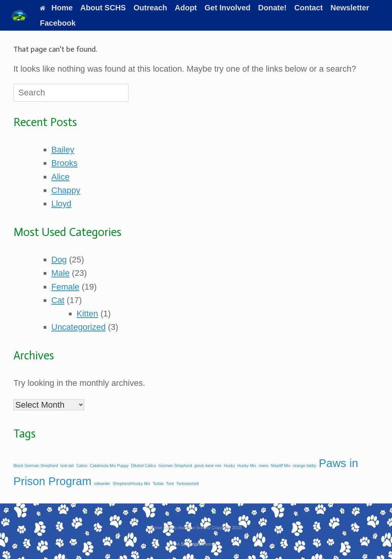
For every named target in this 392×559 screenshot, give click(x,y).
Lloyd (61, 204)
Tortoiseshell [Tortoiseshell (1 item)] (187, 484)
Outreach (150, 8)
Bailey (63, 150)
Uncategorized (78, 327)
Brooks (64, 163)
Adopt (186, 8)
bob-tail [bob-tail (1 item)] (67, 466)
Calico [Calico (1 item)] (82, 466)
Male (60, 273)
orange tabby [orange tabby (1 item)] (304, 466)
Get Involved (227, 8)
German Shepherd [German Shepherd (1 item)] (175, 466)
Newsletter (350, 8)
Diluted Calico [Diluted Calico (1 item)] (144, 466)
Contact (309, 8)
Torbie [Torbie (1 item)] (158, 484)
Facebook (58, 23)
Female (65, 287)
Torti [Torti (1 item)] (170, 484)
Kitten (87, 314)
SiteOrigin (190, 544)
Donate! (272, 8)
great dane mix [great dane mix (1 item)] (208, 466)
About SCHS (103, 8)
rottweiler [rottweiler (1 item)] (102, 484)
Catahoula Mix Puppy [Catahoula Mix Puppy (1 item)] (109, 466)
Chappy (66, 190)
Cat (58, 300)
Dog (59, 260)
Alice (60, 177)
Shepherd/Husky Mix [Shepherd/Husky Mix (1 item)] (131, 484)
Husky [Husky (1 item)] (229, 466)
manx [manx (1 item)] (263, 466)
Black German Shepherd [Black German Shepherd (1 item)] (36, 466)
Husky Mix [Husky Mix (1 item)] (247, 466)
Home (56, 8)
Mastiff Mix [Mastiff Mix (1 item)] (281, 466)
